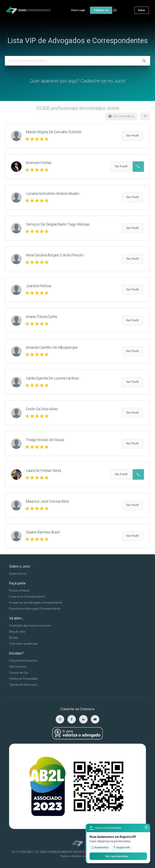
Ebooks (14, 638)
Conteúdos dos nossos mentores (30, 626)
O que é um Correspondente (27, 597)
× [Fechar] (146, 827)
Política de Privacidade (23, 679)
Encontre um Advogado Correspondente (35, 609)
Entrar (142, 10)
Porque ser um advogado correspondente (36, 603)
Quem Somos (18, 574)
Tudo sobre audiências (23, 644)
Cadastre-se (101, 10)
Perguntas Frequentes (23, 661)
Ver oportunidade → (118, 856)
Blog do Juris (17, 632)
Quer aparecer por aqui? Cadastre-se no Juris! (78, 81)
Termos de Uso (19, 673)
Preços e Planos (19, 591)
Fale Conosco (18, 667)
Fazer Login (78, 10)
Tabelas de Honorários (23, 685)
